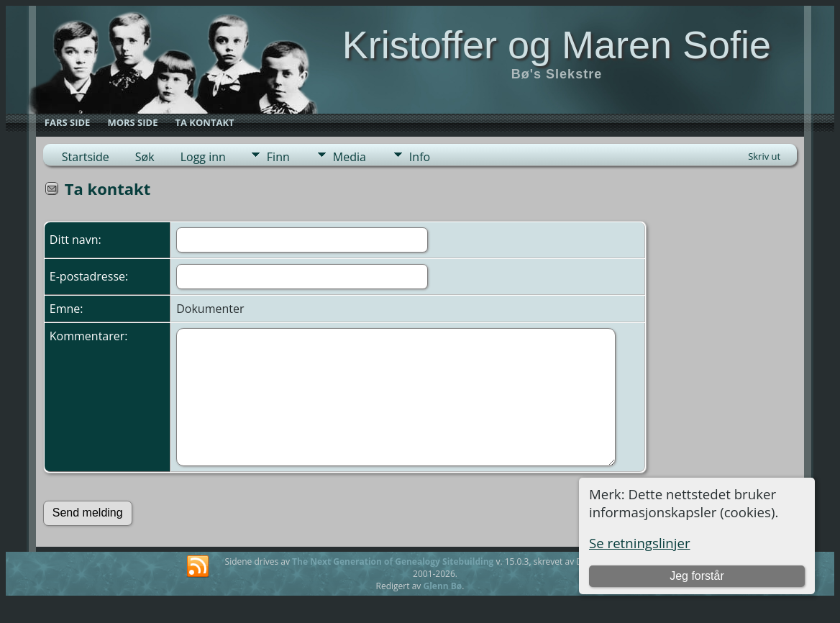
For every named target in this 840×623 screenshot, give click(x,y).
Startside (86, 157)
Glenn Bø (442, 586)
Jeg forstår (697, 576)
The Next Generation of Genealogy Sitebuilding (393, 561)
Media (350, 157)
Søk (145, 157)
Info (420, 157)
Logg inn (203, 157)
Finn (278, 157)
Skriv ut (764, 156)
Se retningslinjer (640, 543)
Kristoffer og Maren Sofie (557, 45)
